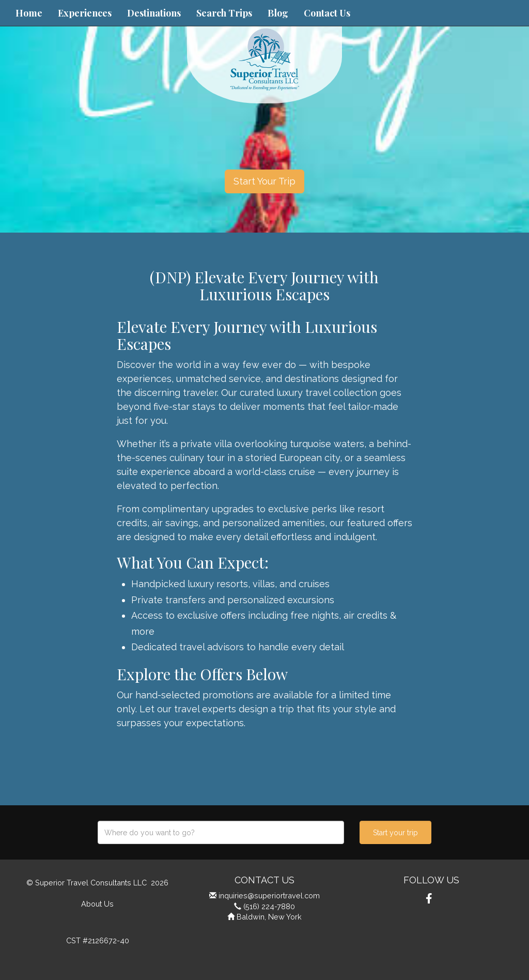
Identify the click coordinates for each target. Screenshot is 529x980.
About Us (97, 904)
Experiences (85, 13)
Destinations (154, 13)
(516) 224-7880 (269, 906)
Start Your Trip (264, 181)
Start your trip (395, 833)
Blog (278, 13)
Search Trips (224, 13)
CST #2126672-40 (98, 940)
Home (29, 13)
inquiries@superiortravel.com (269, 895)
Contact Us (327, 13)
